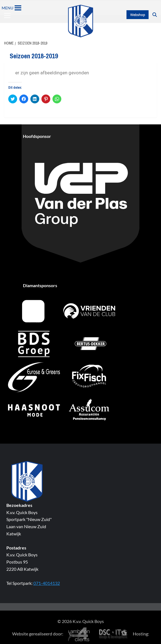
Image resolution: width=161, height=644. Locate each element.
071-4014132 (47, 583)
